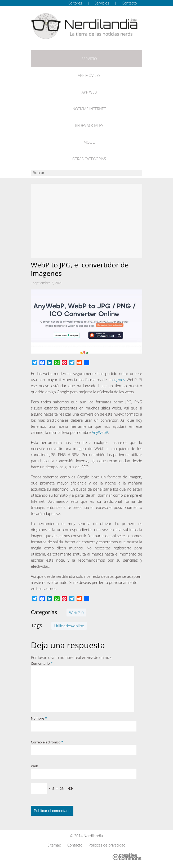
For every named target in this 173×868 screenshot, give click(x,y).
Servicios (102, 3)
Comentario (42, 663)
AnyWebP (100, 432)
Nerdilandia (93, 836)
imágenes (117, 380)
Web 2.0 (76, 613)
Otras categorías (89, 159)
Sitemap (54, 845)
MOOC (89, 142)
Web (35, 766)
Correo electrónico (47, 742)
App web (89, 92)
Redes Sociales (89, 125)
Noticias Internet (89, 109)
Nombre (39, 718)
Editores (75, 3)
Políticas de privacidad (107, 845)
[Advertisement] (87, 221)
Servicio (89, 59)
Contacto (129, 3)
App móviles (89, 75)
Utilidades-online (69, 626)
